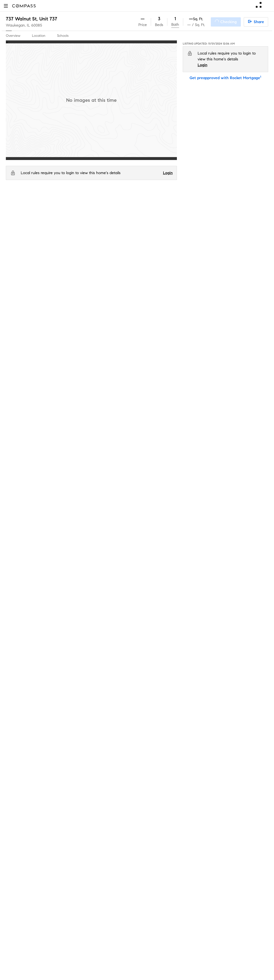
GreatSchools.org (82, 367)
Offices (12, 688)
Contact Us (15, 681)
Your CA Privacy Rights (178, 687)
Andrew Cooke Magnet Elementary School (72, 350)
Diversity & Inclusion (90, 735)
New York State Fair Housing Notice (167, 804)
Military (79, 774)
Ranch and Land (87, 782)
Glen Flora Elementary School (61, 315)
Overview (13, 36)
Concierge (82, 634)
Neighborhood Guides (92, 743)
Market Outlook (86, 665)
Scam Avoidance (168, 675)
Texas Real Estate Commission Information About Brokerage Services (192, 791)
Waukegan (62, 202)
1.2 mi (249, 350)
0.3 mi (250, 315)
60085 (37, 25)
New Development (89, 751)
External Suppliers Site (92, 790)
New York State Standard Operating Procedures (176, 809)
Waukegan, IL (18, 25)
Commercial (83, 759)
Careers (13, 673)
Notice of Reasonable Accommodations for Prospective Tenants (188, 813)
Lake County (40, 202)
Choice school (167, 350)
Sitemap (80, 805)
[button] (6, 6)
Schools (63, 36)
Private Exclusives (88, 642)
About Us (14, 634)
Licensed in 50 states (158, 836)
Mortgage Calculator (91, 704)
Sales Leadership (20, 649)
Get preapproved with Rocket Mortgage (225, 78)
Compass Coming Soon (93, 649)
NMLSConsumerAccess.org (222, 831)
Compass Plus (85, 720)
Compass (13, 202)
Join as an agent (20, 665)
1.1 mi (249, 338)
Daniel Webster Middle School (61, 327)
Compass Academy (90, 712)
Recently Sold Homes (91, 797)
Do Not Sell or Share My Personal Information (179, 669)
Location (39, 36)
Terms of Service (234, 669)
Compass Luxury (87, 688)
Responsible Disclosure (203, 675)
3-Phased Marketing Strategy (98, 657)
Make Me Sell (84, 681)
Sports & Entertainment (93, 766)
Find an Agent (85, 696)
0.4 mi (250, 327)
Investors (14, 657)
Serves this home (170, 315)
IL (25, 202)
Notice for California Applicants (184, 681)
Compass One (85, 673)
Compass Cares (86, 727)
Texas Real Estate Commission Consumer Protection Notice (185, 796)
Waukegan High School (56, 338)
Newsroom (15, 696)
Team (11, 642)
